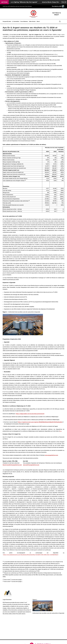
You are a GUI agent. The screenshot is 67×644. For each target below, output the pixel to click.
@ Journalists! (16, 21)
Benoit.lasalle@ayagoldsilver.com (12, 465)
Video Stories (32, 21)
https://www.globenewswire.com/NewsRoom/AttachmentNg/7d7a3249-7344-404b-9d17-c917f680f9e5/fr (31, 555)
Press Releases (24, 21)
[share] (63, 21)
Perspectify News (7, 21)
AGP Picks (4, 2)
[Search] (60, 21)
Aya (61, 431)
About (38, 21)
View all (64, 2)
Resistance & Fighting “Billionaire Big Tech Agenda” (26, 2)
